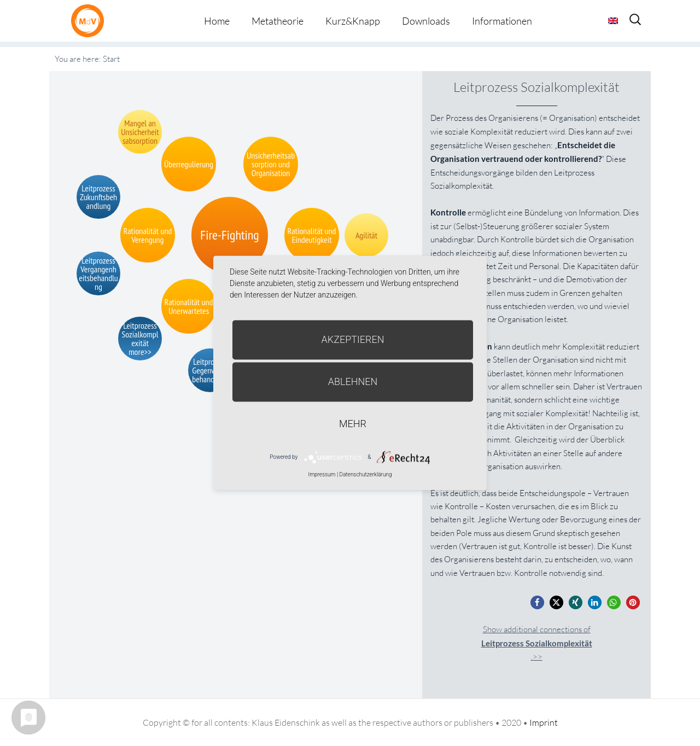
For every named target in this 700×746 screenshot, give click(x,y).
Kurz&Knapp (353, 21)
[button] (537, 602)
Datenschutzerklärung (366, 474)
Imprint (544, 722)
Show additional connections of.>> (537, 643)
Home (217, 21)
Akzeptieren (353, 339)
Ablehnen (353, 381)
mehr (353, 424)
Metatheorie (278, 21)
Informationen (502, 21)
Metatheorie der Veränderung (90, 21)
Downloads (426, 21)
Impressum (322, 474)
